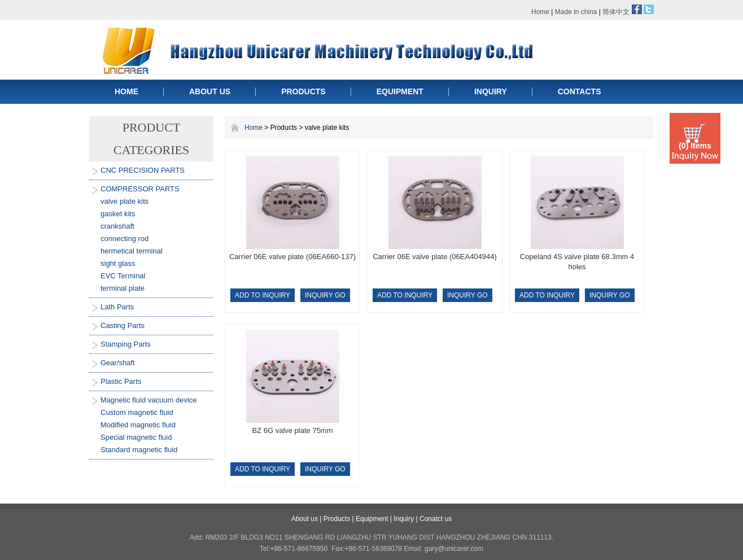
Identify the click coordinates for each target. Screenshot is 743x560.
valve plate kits (124, 201)
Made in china (576, 12)
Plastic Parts (121, 381)
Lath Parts (117, 307)
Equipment (372, 519)
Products (337, 519)
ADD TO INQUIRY (263, 295)
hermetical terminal (132, 251)
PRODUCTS (303, 91)
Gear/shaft (118, 363)
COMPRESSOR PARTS (140, 189)
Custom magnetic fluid (137, 412)
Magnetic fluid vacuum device (149, 400)
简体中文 (616, 12)
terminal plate (123, 288)
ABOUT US (210, 91)
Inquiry (404, 519)
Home (540, 12)
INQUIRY (491, 91)
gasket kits (118, 214)
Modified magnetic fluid (138, 425)
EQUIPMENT (400, 91)
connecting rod (124, 239)
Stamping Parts (126, 344)
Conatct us (436, 519)
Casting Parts (123, 325)
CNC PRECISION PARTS (143, 170)
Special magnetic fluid (136, 437)
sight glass (118, 263)
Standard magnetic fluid (139, 450)
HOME (126, 91)
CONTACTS (580, 91)
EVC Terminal (123, 276)
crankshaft (117, 226)
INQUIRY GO (325, 295)
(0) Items (695, 146)
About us (305, 519)
